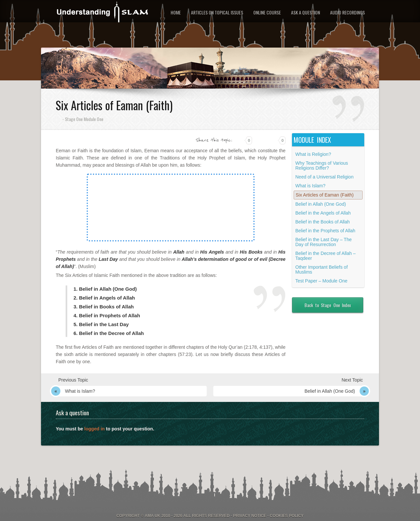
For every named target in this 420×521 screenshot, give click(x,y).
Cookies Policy (287, 516)
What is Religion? (313, 154)
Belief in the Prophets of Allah (325, 231)
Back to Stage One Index (328, 305)
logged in (94, 429)
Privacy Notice (250, 516)
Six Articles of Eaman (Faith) (325, 195)
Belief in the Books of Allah (323, 222)
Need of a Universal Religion (324, 177)
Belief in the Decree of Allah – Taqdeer (325, 256)
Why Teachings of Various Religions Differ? (322, 166)
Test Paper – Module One (321, 281)
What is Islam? (310, 186)
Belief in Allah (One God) (321, 204)
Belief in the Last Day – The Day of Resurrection (324, 242)
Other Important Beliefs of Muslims (322, 270)
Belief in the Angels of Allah (323, 213)
